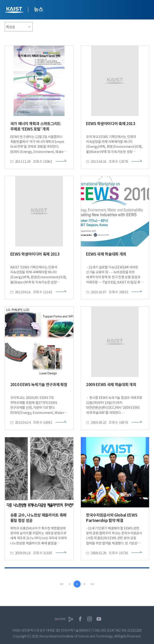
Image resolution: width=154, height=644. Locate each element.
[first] (62, 584)
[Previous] (70, 584)
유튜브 (99, 619)
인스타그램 (90, 619)
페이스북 (80, 619)
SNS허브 (60, 619)
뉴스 (38, 9)
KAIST (15, 10)
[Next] (85, 584)
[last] (93, 584)
